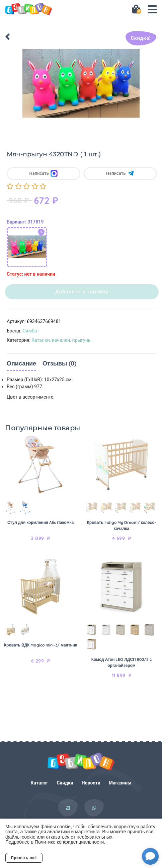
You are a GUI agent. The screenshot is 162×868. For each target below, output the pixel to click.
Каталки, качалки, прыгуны (61, 340)
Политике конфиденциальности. (70, 842)
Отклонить (69, 858)
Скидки (65, 783)
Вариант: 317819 (25, 222)
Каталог (40, 783)
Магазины (120, 783)
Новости (91, 783)
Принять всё (24, 858)
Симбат (31, 331)
